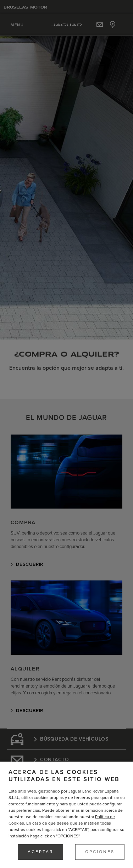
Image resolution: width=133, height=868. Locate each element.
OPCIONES (100, 852)
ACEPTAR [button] (40, 852)
